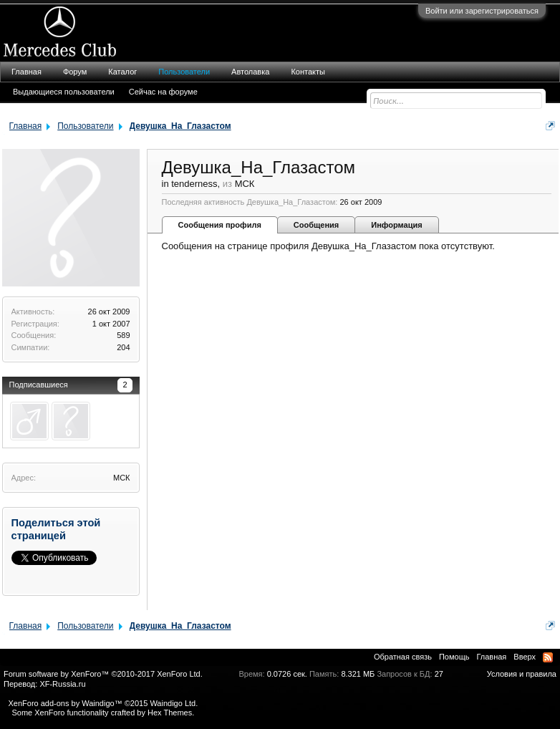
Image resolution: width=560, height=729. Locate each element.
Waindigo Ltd (173, 703)
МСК (122, 478)
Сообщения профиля (220, 225)
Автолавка (250, 72)
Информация (396, 225)
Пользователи (184, 72)
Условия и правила (522, 674)
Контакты (308, 72)
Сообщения (316, 225)
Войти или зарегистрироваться (482, 11)
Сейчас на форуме (163, 92)
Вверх (525, 657)
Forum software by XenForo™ (103, 674)
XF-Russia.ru (62, 684)
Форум (75, 72)
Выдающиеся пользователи (64, 92)
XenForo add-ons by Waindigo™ (65, 703)
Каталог (122, 72)
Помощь (454, 657)
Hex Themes (170, 713)
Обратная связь (403, 657)
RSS (548, 657)
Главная (26, 72)
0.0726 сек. (287, 674)
